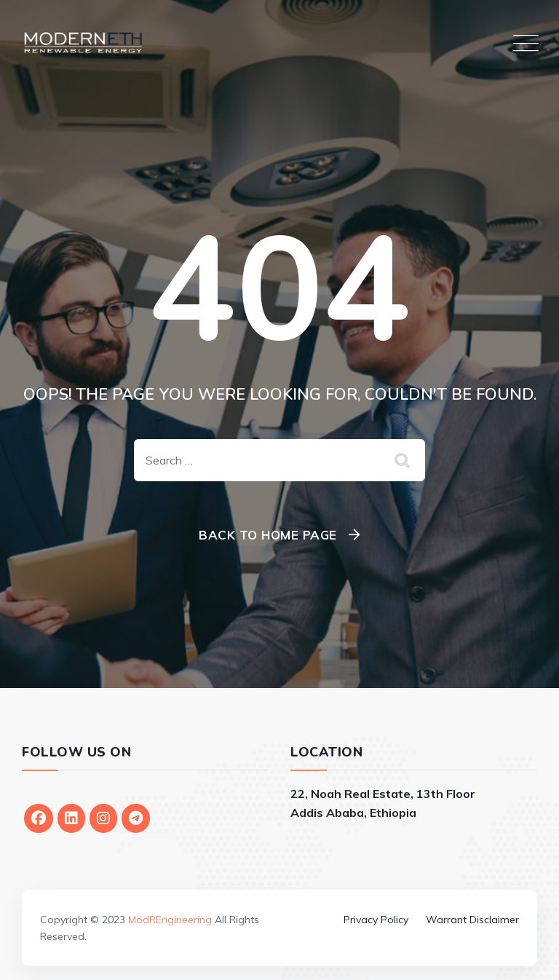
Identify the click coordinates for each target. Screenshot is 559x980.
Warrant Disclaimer (472, 920)
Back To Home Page (268, 535)
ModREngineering (170, 920)
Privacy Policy (376, 920)
